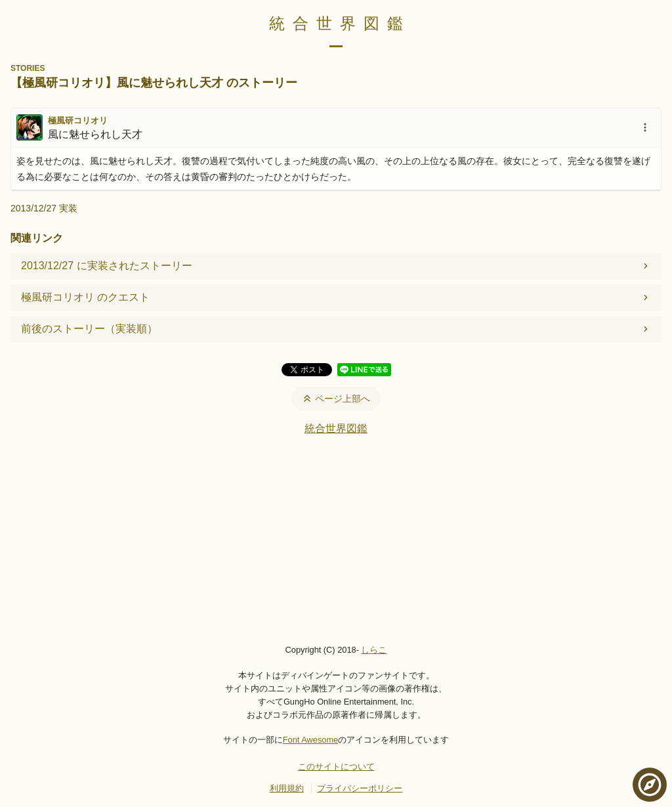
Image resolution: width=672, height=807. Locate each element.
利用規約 (287, 788)
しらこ (374, 650)
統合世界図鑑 (340, 23)
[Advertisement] (336, 539)
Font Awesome (310, 740)
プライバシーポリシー (360, 788)
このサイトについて (336, 767)
